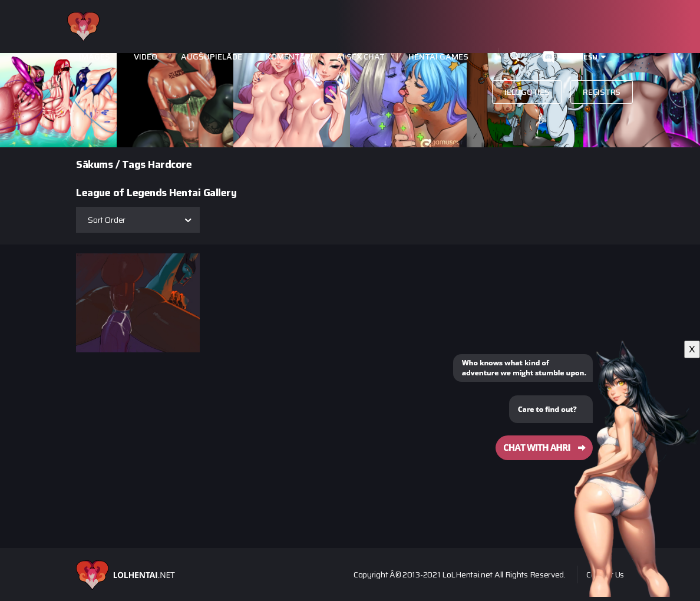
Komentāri (289, 57)
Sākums (94, 164)
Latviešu (580, 57)
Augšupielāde (212, 57)
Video (146, 57)
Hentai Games (438, 57)
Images (95, 57)
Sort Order (107, 220)
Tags (134, 164)
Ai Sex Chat (361, 57)
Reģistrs (602, 92)
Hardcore (170, 164)
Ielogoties (527, 92)
